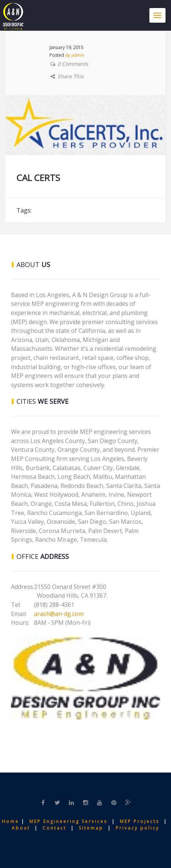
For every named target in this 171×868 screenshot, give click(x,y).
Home (12, 821)
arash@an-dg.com (59, 614)
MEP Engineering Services (68, 821)
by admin (75, 55)
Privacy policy (137, 828)
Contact (57, 828)
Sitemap (92, 828)
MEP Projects (140, 821)
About (22, 828)
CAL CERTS (38, 178)
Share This (70, 76)
